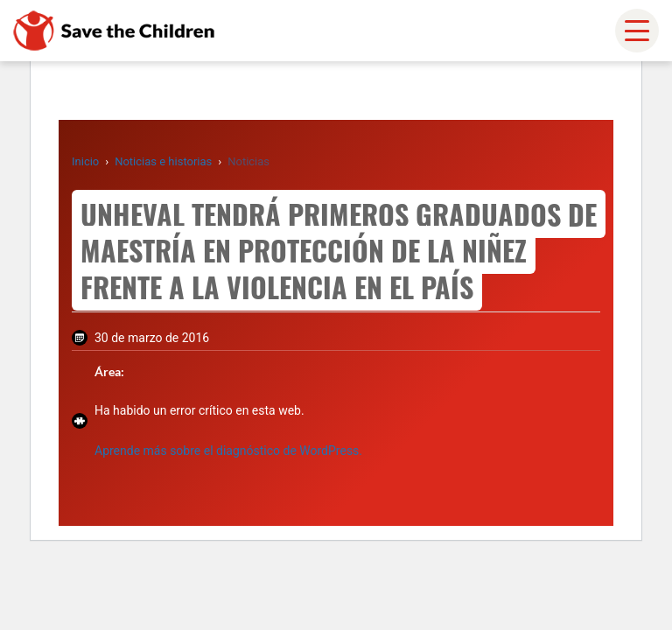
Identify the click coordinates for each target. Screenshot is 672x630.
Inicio (85, 161)
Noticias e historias (163, 161)
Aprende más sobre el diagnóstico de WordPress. (228, 451)
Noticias (248, 161)
